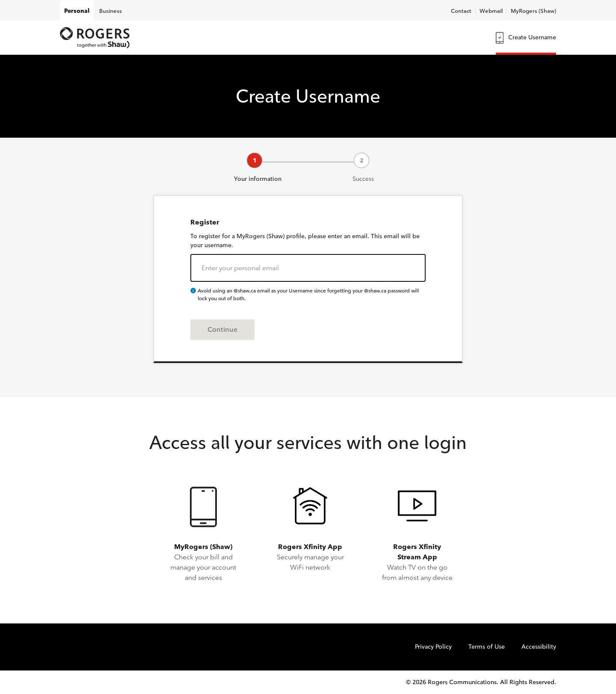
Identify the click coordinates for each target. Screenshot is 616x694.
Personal (77, 11)
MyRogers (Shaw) (533, 11)
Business (111, 11)
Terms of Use (487, 647)
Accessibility (539, 647)
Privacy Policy (433, 647)
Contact (461, 11)
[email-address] (308, 268)
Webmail (491, 11)
